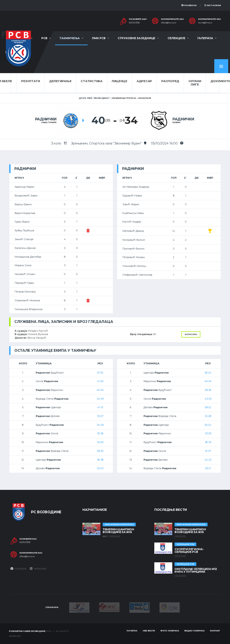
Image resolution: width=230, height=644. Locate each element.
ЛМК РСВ (99, 38)
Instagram (213, 5)
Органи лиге (195, 83)
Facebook (189, 5)
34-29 (100, 399)
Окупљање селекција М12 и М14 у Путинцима (196, 570)
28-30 (100, 451)
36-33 (208, 442)
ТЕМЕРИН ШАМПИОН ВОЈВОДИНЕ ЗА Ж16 (118, 531)
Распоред (170, 81)
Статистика (91, 81)
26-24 (208, 425)
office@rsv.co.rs (169, 23)
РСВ (44, 38)
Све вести (149, 631)
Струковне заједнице (136, 38)
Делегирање (60, 81)
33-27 (100, 416)
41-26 (100, 381)
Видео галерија (195, 631)
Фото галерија (170, 631)
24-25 (208, 460)
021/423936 (134, 23)
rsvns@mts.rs (205, 23)
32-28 (208, 416)
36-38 (100, 460)
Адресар (144, 81)
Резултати (31, 81)
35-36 (100, 433)
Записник (191, 334)
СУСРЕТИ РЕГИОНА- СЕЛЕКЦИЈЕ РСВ (189, 551)
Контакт (215, 631)
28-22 (208, 407)
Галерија (205, 38)
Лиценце (119, 81)
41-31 (100, 407)
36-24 (208, 373)
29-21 (208, 468)
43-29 (208, 399)
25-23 (100, 468)
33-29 (100, 442)
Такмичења (70, 38)
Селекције (176, 38)
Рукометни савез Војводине (27, 631)
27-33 (100, 373)
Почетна (132, 631)
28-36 (208, 390)
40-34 (100, 390)
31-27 (208, 451)
